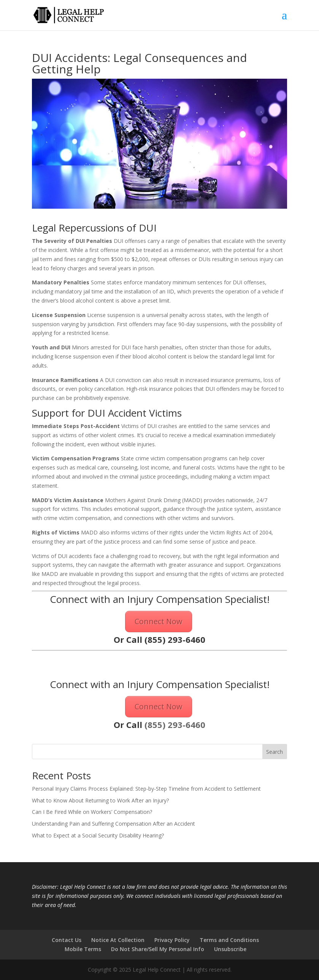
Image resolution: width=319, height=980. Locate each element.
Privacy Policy (172, 940)
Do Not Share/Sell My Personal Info (158, 949)
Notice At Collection (118, 940)
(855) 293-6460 (175, 639)
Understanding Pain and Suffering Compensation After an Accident (113, 824)
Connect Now (159, 621)
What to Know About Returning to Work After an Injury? (100, 800)
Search (275, 752)
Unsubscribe (230, 949)
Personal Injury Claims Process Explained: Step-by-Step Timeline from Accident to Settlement (146, 789)
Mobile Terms (83, 949)
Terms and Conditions (229, 940)
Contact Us (67, 940)
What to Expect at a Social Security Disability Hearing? (98, 835)
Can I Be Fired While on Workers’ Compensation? (92, 812)
